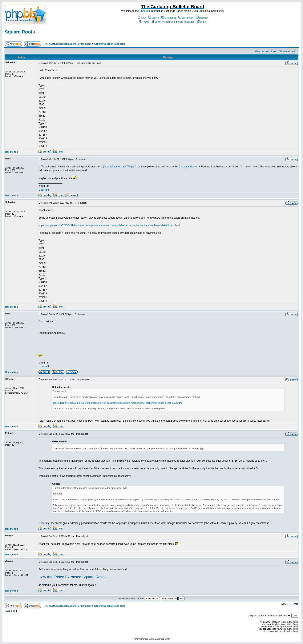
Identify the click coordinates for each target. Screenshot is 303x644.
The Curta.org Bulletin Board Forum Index (67, 44)
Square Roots (20, 32)
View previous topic (266, 51)
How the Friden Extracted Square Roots (72, 577)
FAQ (142, 18)
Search (154, 18)
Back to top (12, 152)
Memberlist (169, 18)
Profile (144, 22)
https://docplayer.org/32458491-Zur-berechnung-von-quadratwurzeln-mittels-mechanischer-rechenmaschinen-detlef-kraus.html (109, 225)
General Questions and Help (110, 44)
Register (202, 18)
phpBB (146, 639)
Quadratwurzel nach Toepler (120, 167)
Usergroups (186, 18)
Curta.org (145, 11)
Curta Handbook (188, 167)
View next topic (288, 51)
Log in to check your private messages (173, 22)
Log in (202, 22)
